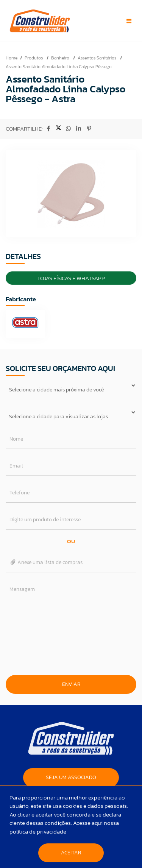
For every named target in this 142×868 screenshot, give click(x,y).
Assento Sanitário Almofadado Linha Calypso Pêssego (59, 67)
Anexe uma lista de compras (46, 562)
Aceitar (71, 853)
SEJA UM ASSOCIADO (71, 777)
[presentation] (71, 653)
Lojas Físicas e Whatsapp (71, 278)
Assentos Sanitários (98, 58)
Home (12, 58)
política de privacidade (38, 831)
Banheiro (61, 58)
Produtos (34, 58)
